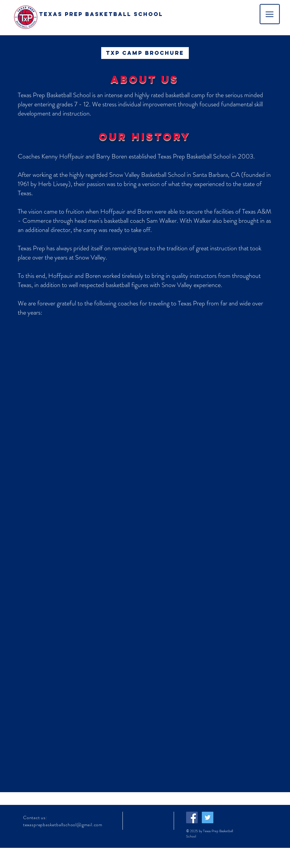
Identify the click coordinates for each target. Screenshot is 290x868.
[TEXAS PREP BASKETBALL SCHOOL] (101, 14)
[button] (270, 14)
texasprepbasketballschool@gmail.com (63, 825)
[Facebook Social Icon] (192, 817)
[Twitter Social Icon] (208, 817)
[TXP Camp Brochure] (145, 53)
